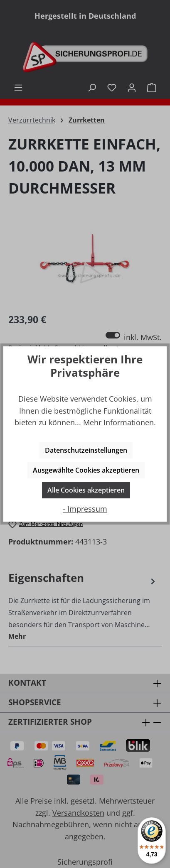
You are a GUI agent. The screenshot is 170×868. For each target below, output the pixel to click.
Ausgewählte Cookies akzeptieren (86, 470)
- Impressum (85, 509)
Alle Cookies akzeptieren (86, 490)
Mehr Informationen (118, 422)
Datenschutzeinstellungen (86, 450)
